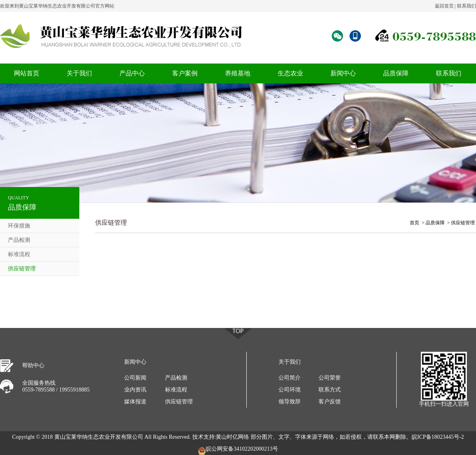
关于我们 (79, 73)
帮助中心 (33, 365)
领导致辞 (290, 402)
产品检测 (19, 240)
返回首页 (444, 6)
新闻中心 (343, 73)
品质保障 (396, 73)
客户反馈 (330, 402)
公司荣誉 (330, 378)
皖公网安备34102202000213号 (238, 450)
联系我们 (466, 6)
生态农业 (290, 73)
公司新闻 (135, 378)
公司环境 (290, 390)
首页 (415, 223)
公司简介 (290, 378)
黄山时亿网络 (232, 437)
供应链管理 (22, 269)
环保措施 (19, 226)
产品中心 (132, 73)
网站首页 (27, 73)
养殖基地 (238, 73)
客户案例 (185, 73)
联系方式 (330, 390)
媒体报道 (135, 402)
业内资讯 (135, 390)
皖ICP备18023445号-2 (438, 437)
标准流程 (19, 254)
